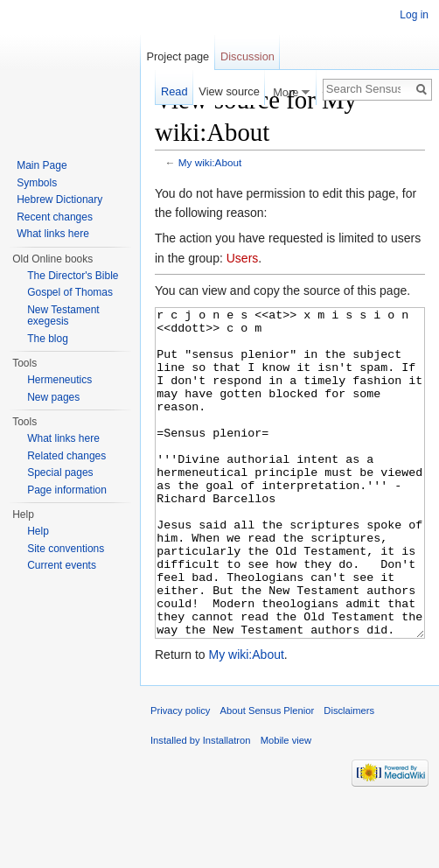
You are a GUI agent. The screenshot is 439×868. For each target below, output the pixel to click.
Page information (67, 490)
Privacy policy (180, 776)
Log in (414, 15)
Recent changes (55, 217)
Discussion (247, 56)
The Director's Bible (73, 276)
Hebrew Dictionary (59, 199)
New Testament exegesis (63, 316)
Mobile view (286, 806)
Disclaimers (349, 776)
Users (243, 258)
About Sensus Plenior (268, 776)
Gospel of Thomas (70, 292)
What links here (53, 234)
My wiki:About (210, 162)
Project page (178, 56)
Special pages (60, 472)
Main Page (42, 165)
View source (229, 91)
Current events (62, 565)
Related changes (66, 456)
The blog (48, 339)
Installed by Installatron (200, 806)
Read (174, 91)
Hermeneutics (59, 380)
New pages (53, 397)
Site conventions (66, 549)
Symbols (37, 183)
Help (38, 531)
